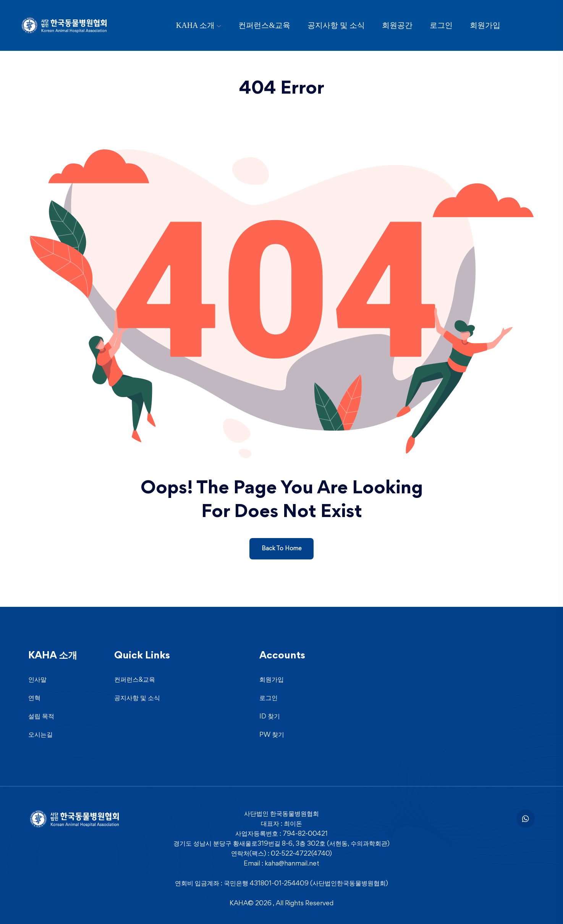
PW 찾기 (272, 735)
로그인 (441, 25)
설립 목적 (41, 717)
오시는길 (40, 735)
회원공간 (397, 25)
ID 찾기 (270, 717)
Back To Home (281, 549)
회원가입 (485, 25)
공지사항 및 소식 (336, 25)
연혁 (34, 699)
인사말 (37, 680)
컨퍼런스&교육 (264, 25)
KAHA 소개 (196, 25)
